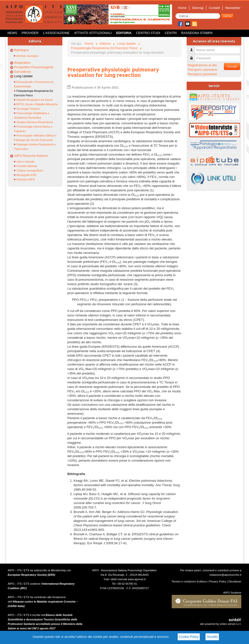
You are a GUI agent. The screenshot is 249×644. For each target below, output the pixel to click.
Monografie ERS (26, 175)
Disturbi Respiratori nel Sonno (35, 100)
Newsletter (233, 8)
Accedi (232, 66)
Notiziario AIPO (26, 179)
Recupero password (202, 74)
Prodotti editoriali (27, 166)
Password (193, 56)
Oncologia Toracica (28, 109)
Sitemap (198, 8)
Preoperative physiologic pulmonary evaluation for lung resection (113, 72)
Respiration (22, 63)
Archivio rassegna (27, 56)
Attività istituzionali (93, 33)
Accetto (212, 637)
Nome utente (193, 48)
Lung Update (23, 76)
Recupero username (203, 70)
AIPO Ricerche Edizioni (31, 156)
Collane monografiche (30, 170)
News (12, 33)
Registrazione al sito (202, 65)
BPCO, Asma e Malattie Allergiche (37, 104)
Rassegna (21, 50)
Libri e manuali (25, 162)
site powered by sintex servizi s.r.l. (221, 624)
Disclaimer (235, 581)
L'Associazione (56, 33)
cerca (227, 16)
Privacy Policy (218, 581)
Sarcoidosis (22, 72)
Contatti (214, 8)
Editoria (124, 33)
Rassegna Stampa (197, 33)
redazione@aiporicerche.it (225, 575)
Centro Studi (148, 33)
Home (182, 8)
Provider (30, 33)
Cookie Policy (189, 637)
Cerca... (176, 13)
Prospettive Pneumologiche (34, 67)
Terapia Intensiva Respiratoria (35, 122)
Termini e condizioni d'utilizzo (189, 581)
